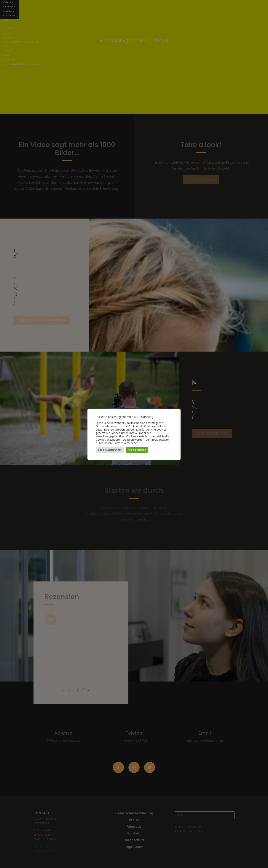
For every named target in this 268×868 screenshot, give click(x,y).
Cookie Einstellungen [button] (110, 450)
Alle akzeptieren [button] (137, 450)
